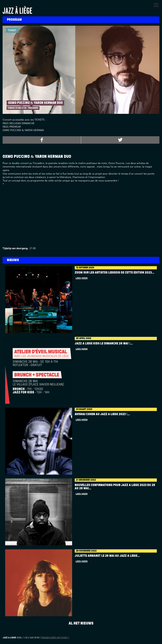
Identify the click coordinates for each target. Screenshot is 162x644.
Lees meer (82, 278)
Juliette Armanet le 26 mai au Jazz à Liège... (107, 556)
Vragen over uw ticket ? (55, 638)
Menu (156, 5)
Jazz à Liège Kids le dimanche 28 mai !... (104, 344)
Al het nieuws (81, 623)
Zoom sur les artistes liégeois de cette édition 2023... (114, 273)
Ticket (12, 31)
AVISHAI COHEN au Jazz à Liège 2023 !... (102, 414)
